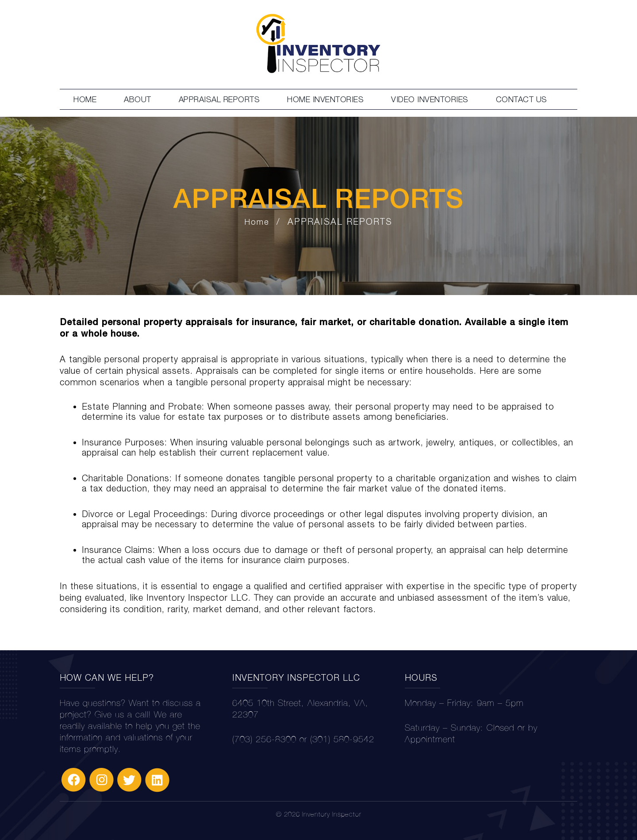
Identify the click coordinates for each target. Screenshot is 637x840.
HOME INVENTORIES (325, 99)
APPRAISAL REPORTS (219, 99)
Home (257, 222)
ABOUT (138, 99)
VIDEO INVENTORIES (430, 99)
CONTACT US (522, 99)
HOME (85, 99)
